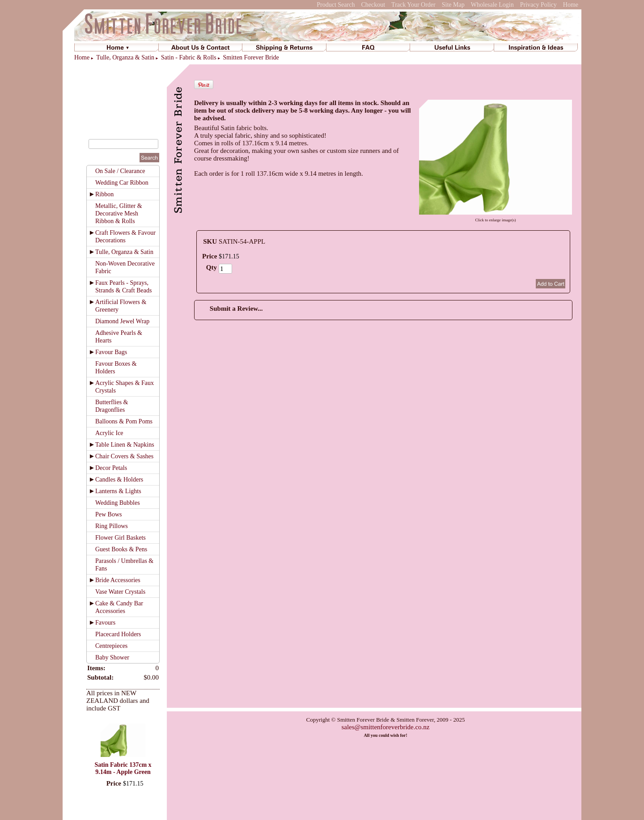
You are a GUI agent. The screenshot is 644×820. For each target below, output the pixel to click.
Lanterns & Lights (118, 491)
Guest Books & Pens (121, 549)
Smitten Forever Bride (251, 57)
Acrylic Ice (109, 433)
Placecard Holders (118, 634)
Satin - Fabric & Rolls (189, 57)
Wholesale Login (492, 5)
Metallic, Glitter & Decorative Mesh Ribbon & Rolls (119, 213)
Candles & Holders (119, 480)
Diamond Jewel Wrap (122, 321)
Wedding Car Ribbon (122, 183)
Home (571, 5)
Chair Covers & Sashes (124, 456)
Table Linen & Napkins (125, 445)
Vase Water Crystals (120, 592)
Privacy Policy (538, 5)
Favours (105, 623)
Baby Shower (112, 657)
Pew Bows (109, 514)
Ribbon (104, 194)
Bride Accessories (118, 580)
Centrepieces (111, 646)
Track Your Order (413, 5)
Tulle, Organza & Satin (125, 57)
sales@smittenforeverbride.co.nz (385, 727)
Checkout (373, 5)
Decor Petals (111, 468)
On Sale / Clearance (120, 171)
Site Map (453, 5)
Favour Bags (111, 352)
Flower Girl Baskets (121, 538)
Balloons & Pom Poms (124, 421)
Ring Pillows (112, 526)
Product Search (336, 5)
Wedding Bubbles (118, 503)
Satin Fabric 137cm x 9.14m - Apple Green (123, 768)
